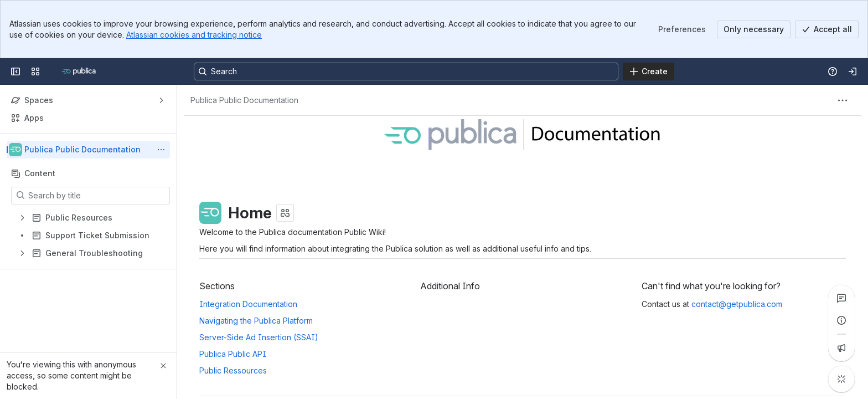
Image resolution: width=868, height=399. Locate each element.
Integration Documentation (248, 304)
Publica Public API (233, 354)
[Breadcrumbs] (244, 100)
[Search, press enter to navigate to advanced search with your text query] (406, 71)
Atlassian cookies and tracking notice (194, 35)
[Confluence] (80, 71)
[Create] (649, 71)
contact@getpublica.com (737, 304)
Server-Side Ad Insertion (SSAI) (259, 337)
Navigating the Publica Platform (256, 321)
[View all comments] (841, 298)
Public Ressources (233, 370)
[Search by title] (97, 196)
